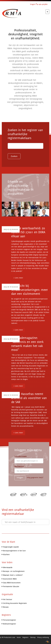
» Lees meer (18, 278)
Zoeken (14, 156)
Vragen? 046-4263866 (39, 4)
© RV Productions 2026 (8, 637)
